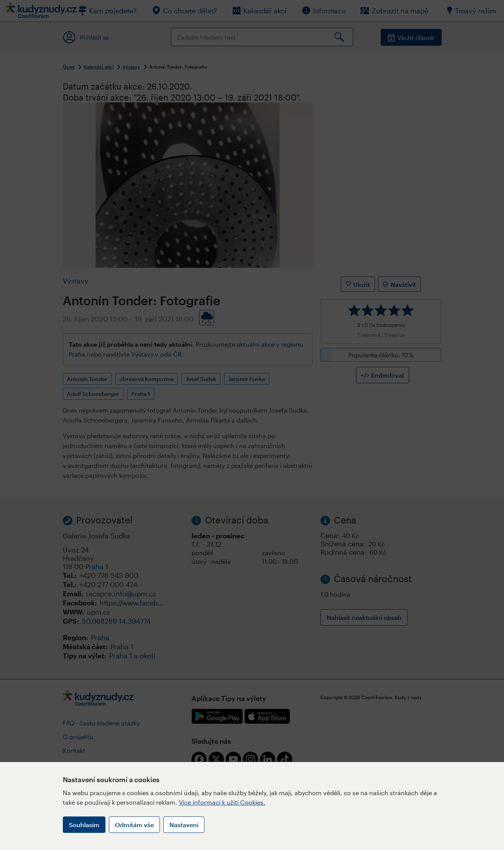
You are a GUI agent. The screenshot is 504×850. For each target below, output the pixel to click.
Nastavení (184, 825)
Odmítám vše (134, 825)
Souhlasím (84, 825)
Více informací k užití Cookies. (222, 802)
